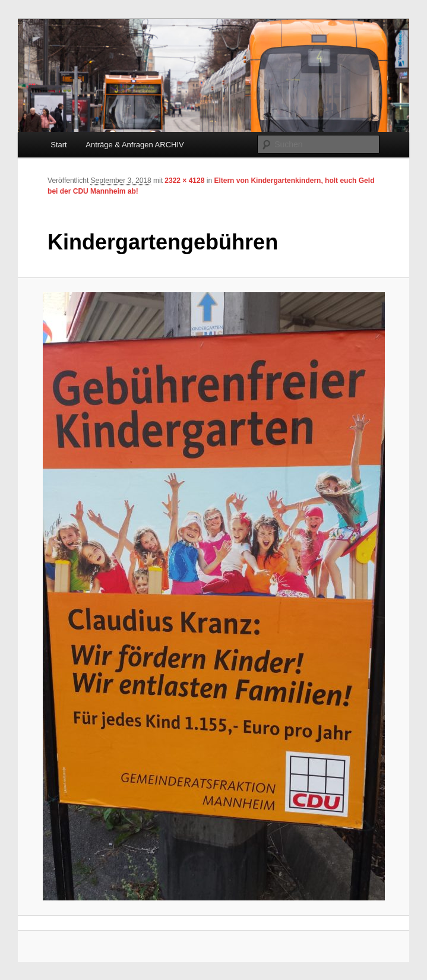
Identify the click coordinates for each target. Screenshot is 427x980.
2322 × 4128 (184, 181)
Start (58, 145)
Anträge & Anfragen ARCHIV (135, 145)
